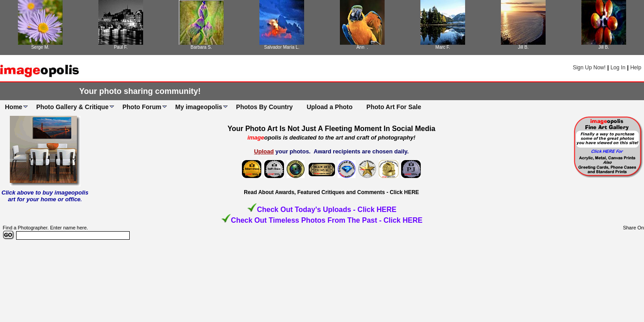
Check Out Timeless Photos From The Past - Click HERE (326, 220)
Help (636, 68)
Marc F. (443, 47)
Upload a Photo (330, 107)
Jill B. (523, 47)
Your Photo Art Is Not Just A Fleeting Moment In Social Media (332, 129)
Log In (618, 68)
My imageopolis (199, 107)
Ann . (362, 47)
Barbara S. (201, 47)
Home (14, 107)
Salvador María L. (282, 47)
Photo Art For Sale (394, 107)
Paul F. (121, 47)
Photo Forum (142, 107)
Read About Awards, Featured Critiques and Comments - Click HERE (331, 192)
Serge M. (40, 47)
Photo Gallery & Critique (72, 107)
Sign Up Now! (589, 68)
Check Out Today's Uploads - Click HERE (326, 210)
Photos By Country (265, 107)
